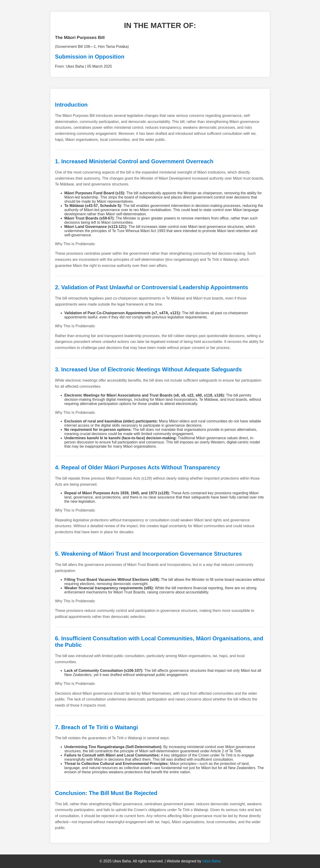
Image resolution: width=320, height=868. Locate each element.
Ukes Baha (211, 861)
